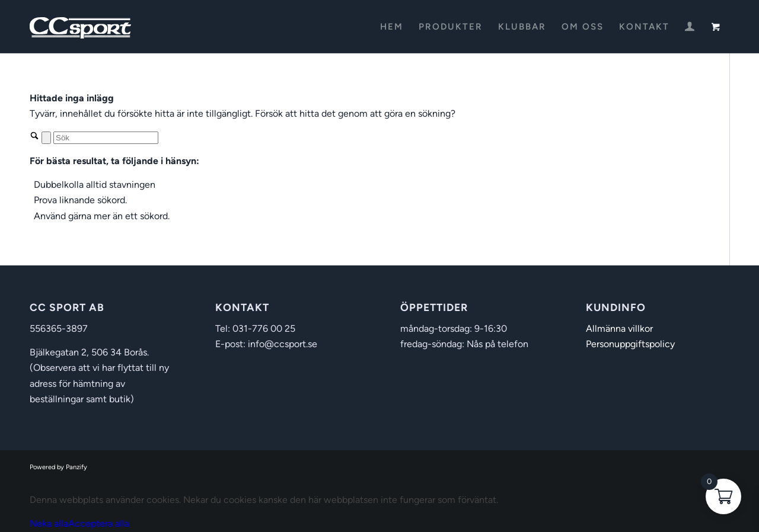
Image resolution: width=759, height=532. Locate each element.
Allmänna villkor (619, 329)
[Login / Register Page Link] (690, 28)
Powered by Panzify (58, 467)
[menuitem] (392, 27)
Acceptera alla (99, 523)
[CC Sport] (81, 27)
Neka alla (49, 523)
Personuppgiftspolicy (630, 344)
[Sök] (106, 138)
